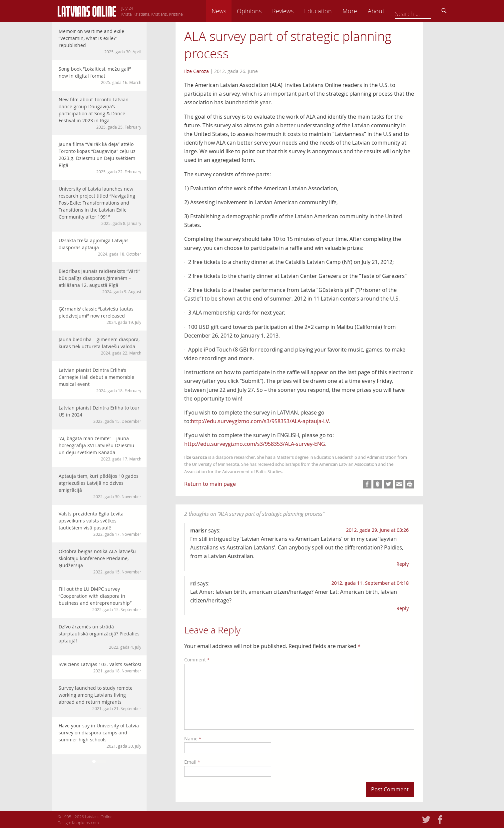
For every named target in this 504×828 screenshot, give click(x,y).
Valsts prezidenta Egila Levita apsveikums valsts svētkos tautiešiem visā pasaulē (100, 524)
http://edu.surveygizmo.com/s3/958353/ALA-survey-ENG (255, 444)
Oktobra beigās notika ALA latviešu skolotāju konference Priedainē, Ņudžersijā (100, 561)
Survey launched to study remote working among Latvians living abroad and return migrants (100, 698)
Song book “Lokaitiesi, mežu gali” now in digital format (100, 75)
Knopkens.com (85, 823)
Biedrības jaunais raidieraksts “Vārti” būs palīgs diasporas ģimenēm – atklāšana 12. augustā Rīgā (100, 281)
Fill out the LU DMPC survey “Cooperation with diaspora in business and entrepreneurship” (100, 599)
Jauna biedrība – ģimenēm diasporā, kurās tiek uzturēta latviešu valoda (100, 346)
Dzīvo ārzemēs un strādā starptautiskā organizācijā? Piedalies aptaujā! (100, 637)
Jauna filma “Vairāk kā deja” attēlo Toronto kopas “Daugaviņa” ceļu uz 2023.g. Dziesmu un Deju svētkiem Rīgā (100, 158)
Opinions (295, 11)
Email (192, 762)
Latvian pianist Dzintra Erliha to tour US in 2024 (100, 414)
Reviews (329, 11)
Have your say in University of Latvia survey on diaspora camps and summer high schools (100, 736)
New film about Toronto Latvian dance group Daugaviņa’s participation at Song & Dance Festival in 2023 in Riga (100, 113)
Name (193, 739)
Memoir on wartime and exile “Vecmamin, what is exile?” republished (100, 41)
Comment (197, 660)
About (422, 11)
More (396, 11)
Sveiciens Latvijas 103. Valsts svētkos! (100, 667)
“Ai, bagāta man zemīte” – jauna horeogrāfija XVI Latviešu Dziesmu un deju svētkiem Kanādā (100, 448)
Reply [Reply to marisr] (403, 564)
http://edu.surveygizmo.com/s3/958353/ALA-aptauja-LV (260, 421)
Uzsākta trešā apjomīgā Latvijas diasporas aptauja (100, 247)
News (265, 11)
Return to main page (210, 484)
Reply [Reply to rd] (403, 608)
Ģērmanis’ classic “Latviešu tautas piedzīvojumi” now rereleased (100, 315)
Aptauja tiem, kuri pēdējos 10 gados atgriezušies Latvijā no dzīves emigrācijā (100, 486)
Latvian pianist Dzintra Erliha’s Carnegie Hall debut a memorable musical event (100, 380)
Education (364, 11)
